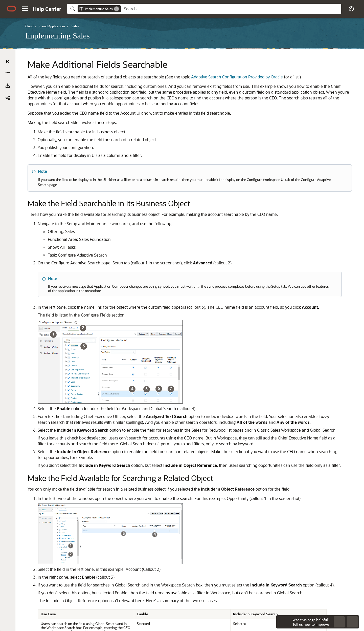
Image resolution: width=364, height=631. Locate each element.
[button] (25, 9)
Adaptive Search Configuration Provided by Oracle (160, 83)
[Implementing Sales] (8, 74)
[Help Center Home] (47, 9)
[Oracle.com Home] (11, 9)
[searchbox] (231, 9)
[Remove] (117, 9)
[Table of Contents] (8, 61)
